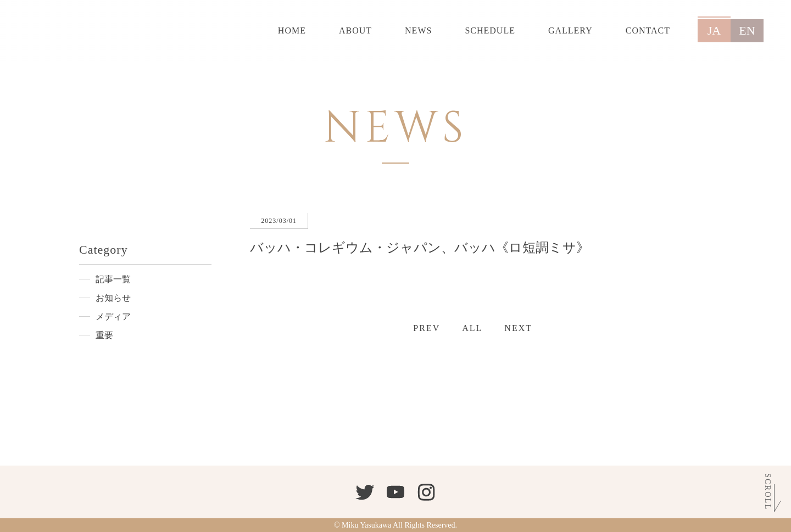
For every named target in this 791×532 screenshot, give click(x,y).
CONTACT (648, 30)
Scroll (768, 492)
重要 (104, 335)
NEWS (418, 30)
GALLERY (570, 30)
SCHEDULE (490, 30)
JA (714, 30)
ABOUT (355, 30)
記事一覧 (113, 279)
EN (747, 30)
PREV (427, 328)
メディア (113, 317)
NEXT (518, 328)
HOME (292, 30)
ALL (472, 328)
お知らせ (113, 298)
